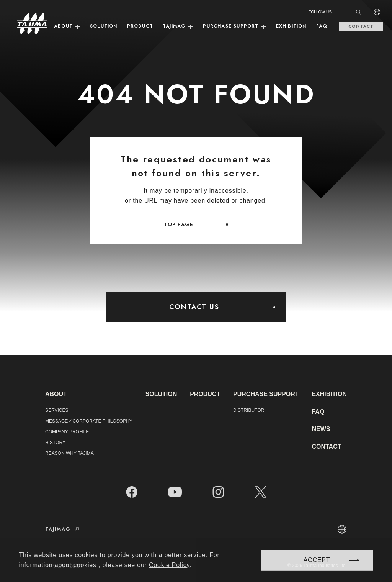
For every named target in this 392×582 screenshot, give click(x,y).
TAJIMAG (178, 26)
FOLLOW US (325, 12)
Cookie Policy (169, 565)
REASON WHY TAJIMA (69, 453)
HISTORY (55, 443)
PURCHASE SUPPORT (234, 26)
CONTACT (361, 26)
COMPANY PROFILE (67, 432)
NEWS (321, 429)
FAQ (322, 26)
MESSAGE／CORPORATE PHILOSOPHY (89, 421)
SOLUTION (104, 26)
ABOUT (67, 26)
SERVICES (57, 410)
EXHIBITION (291, 26)
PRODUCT (140, 26)
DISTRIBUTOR (249, 410)
